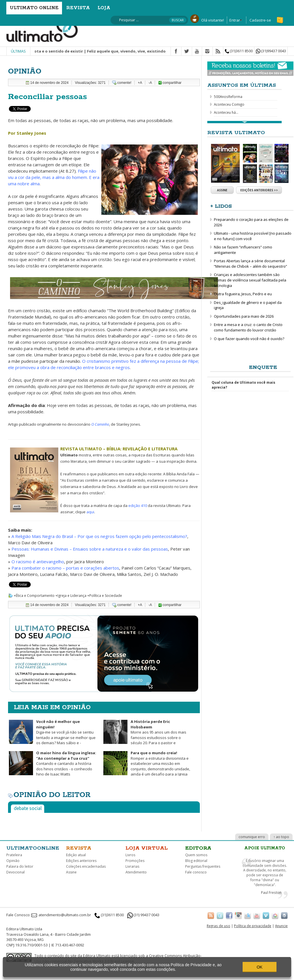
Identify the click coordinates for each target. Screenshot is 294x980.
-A (150, 83)
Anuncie (281, 926)
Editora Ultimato (97, 956)
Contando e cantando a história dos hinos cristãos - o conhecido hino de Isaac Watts (52, 766)
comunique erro (252, 837)
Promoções (135, 861)
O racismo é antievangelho (38, 562)
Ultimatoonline (33, 848)
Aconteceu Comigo (229, 104)
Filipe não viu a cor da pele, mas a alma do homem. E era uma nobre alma (54, 177)
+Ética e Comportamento (34, 596)
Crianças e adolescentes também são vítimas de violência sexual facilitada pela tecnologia (250, 280)
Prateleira (14, 855)
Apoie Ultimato (265, 848)
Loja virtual (147, 848)
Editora (198, 848)
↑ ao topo (281, 837)
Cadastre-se (260, 20)
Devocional (16, 872)
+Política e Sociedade (105, 596)
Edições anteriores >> (259, 190)
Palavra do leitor (20, 866)
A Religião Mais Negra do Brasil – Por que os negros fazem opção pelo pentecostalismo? (99, 536)
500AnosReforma (228, 97)
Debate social (28, 808)
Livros (130, 855)
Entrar (235, 20)
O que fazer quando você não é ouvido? (249, 339)
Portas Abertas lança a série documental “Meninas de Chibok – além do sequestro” (251, 264)
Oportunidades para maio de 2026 (244, 316)
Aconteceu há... (226, 112)
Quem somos (196, 855)
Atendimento (136, 872)
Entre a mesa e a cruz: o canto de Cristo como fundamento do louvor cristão (248, 327)
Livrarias (132, 866)
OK (260, 967)
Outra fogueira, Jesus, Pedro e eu (243, 294)
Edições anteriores (81, 861)
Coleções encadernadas (86, 866)
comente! (124, 83)
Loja (104, 8)
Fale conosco (196, 872)
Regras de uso (218, 926)
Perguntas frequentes (203, 866)
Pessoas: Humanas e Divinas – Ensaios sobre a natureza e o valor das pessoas (90, 549)
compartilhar (170, 83)
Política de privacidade (253, 926)
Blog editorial (196, 861)
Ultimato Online (34, 8)
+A (140, 83)
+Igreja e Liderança (71, 596)
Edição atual (76, 855)
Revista (78, 8)
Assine (222, 190)
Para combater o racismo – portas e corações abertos (65, 568)
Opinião (13, 861)
